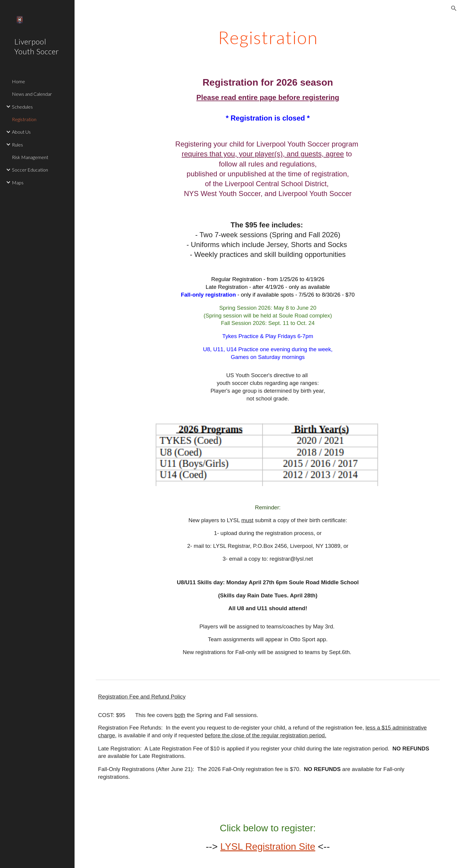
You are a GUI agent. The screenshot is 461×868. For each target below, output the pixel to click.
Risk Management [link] (30, 157)
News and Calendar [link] (32, 94)
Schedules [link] (22, 107)
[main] (268, 37)
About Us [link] (21, 132)
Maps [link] (18, 182)
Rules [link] (17, 145)
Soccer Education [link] (30, 170)
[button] (454, 8)
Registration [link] (24, 119)
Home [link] (18, 81)
